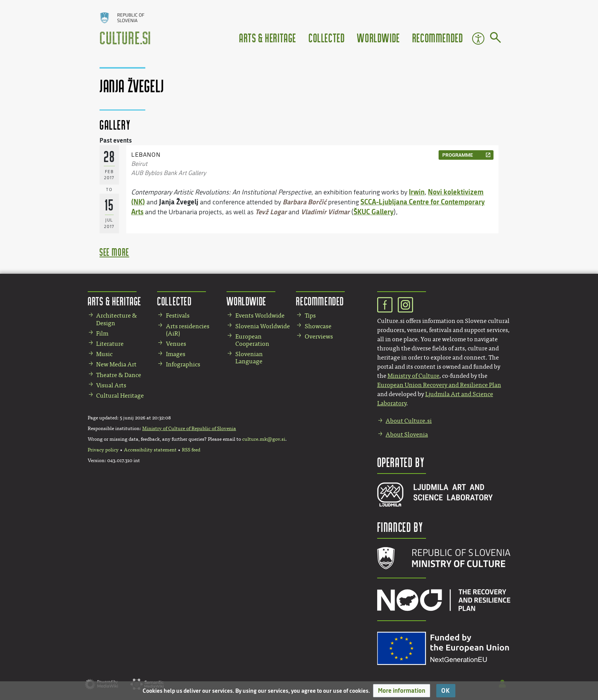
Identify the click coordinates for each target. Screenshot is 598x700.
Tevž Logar (271, 212)
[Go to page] (496, 39)
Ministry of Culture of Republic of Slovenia (189, 429)
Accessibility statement (150, 450)
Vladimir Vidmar (325, 212)
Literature (110, 344)
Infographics (183, 364)
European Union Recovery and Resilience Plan (439, 385)
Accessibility (478, 39)
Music (104, 354)
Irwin (417, 192)
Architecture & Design (117, 319)
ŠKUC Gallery (374, 212)
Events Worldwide (260, 315)
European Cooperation (252, 340)
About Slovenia (407, 434)
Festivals (178, 315)
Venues (176, 344)
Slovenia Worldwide (263, 326)
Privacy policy (103, 450)
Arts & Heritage (268, 38)
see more (114, 252)
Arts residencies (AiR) (188, 330)
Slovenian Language (249, 358)
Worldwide (378, 38)
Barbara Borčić (305, 202)
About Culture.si (409, 421)
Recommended (438, 38)
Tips (310, 315)
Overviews (319, 336)
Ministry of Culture (413, 376)
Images (176, 354)
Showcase (318, 326)
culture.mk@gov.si (264, 439)
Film (102, 333)
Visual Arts (111, 385)
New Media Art (116, 364)
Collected (327, 38)
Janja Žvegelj (179, 202)
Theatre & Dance (119, 375)
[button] (402, 691)
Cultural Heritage (120, 396)
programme (458, 155)
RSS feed (191, 450)
